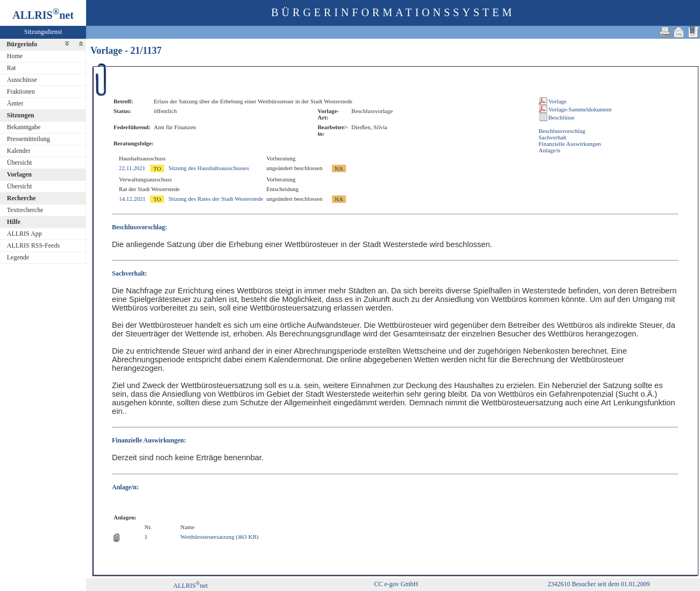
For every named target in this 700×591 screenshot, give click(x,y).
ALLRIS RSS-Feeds (33, 245)
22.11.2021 (132, 168)
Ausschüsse (22, 80)
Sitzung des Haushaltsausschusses (209, 168)
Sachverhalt (553, 137)
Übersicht (20, 163)
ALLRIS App (24, 234)
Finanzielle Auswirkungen (570, 144)
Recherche (22, 198)
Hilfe (14, 222)
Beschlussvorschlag (562, 131)
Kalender (19, 151)
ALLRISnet (190, 586)
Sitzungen (21, 115)
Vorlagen (19, 174)
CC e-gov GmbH (396, 584)
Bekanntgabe (24, 127)
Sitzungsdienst (43, 32)
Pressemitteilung (29, 139)
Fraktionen (21, 92)
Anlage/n (549, 150)
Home (15, 56)
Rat (12, 68)
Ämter (15, 103)
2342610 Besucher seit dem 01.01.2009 (599, 584)
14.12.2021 (132, 199)
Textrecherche (25, 210)
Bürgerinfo (22, 44)
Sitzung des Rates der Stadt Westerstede (216, 199)
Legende (18, 257)
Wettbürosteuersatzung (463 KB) (219, 537)
